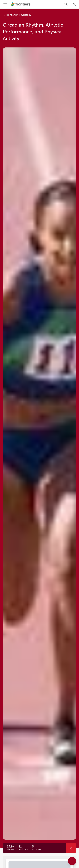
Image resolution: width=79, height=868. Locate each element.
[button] (23, 848)
